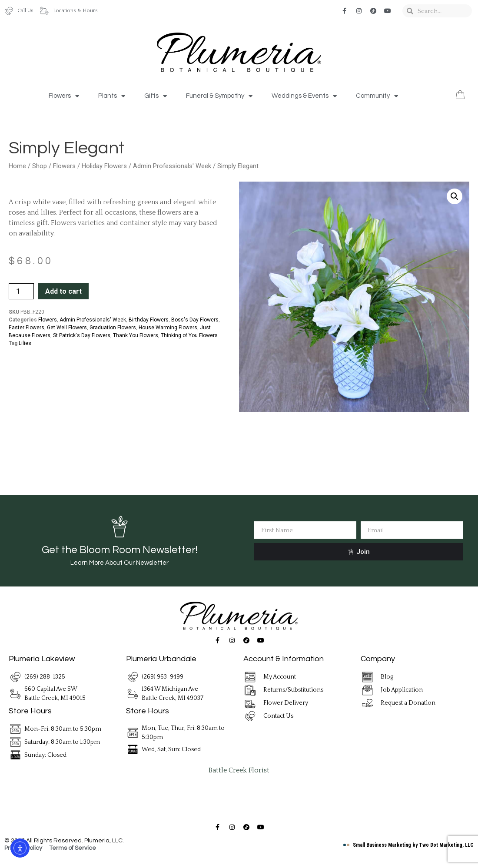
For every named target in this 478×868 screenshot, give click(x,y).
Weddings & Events (304, 96)
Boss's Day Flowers (195, 320)
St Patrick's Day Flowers (82, 335)
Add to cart (63, 291)
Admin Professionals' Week (172, 166)
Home (17, 166)
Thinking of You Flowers (189, 335)
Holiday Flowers (104, 166)
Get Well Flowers (67, 328)
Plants (112, 96)
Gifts (156, 96)
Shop (40, 166)
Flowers (64, 96)
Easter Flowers (27, 328)
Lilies (25, 343)
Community (377, 96)
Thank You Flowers (136, 335)
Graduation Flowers (113, 328)
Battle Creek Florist (239, 770)
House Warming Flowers (168, 328)
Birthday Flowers (149, 320)
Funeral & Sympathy (219, 96)
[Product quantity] (21, 291)
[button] (455, 196)
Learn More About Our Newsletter (119, 563)
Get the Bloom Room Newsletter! (119, 550)
